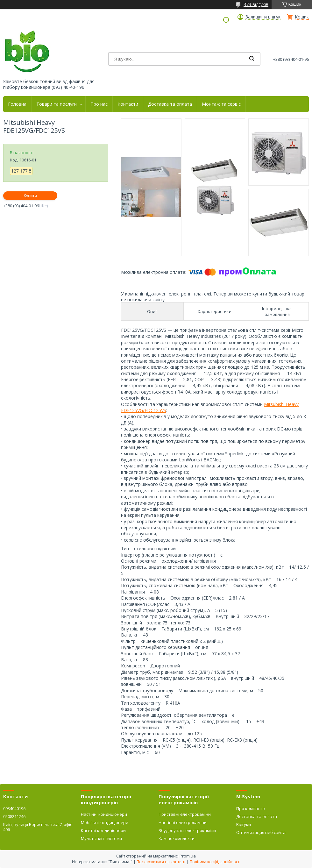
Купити (30, 196)
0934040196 (14, 808)
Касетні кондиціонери (103, 830)
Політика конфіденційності (215, 862)
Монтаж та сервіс (221, 104)
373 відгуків (256, 4)
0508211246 (14, 816)
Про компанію (251, 808)
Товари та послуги (57, 104)
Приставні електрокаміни (185, 814)
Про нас (99, 104)
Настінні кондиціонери (104, 814)
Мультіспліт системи (101, 838)
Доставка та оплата (170, 104)
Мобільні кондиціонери (105, 822)
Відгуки (244, 824)
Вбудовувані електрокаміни (187, 830)
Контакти (128, 104)
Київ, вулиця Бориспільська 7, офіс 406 (38, 827)
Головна (17, 104)
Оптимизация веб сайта (261, 832)
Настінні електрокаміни (183, 822)
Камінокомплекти (177, 838)
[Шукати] (252, 59)
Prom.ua (188, 856)
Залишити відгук (263, 17)
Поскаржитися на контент (161, 862)
